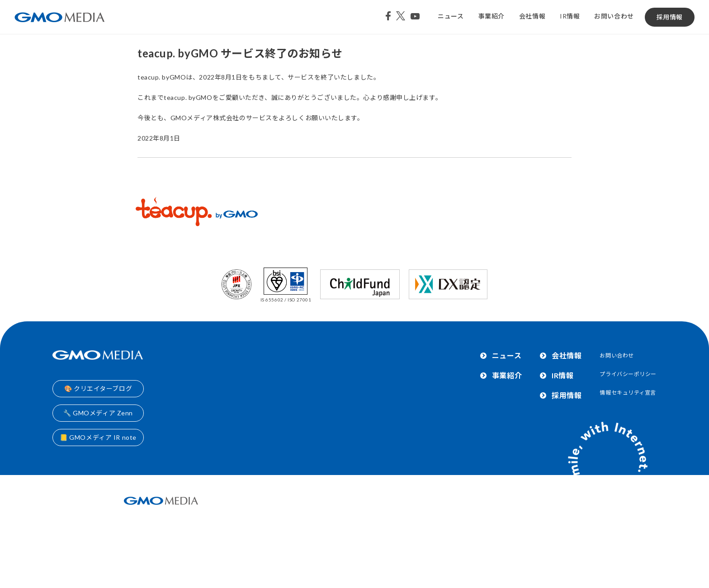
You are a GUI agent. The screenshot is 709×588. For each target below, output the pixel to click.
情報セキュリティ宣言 (628, 393)
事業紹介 (492, 16)
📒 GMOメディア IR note (98, 437)
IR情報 (570, 16)
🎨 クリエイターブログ (98, 388)
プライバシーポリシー (628, 374)
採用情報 (670, 17)
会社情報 (532, 16)
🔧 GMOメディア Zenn (98, 413)
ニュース (451, 16)
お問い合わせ (614, 16)
